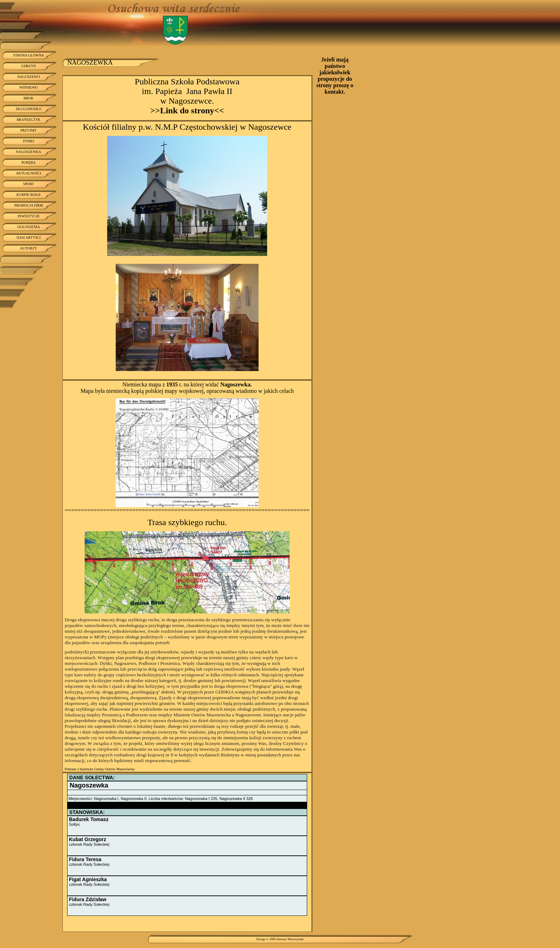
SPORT (29, 184)
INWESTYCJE (29, 216)
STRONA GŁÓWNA (29, 55)
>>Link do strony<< (187, 110)
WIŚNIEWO (29, 87)
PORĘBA (28, 162)
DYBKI (29, 141)
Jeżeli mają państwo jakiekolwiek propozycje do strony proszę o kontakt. (335, 76)
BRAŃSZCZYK (29, 120)
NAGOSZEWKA (29, 152)
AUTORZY (29, 248)
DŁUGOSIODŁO (29, 109)
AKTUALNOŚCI (28, 173)
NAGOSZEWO (28, 77)
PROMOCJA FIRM (29, 205)
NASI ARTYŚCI (28, 238)
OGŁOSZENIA (28, 227)
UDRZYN (29, 66)
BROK (29, 98)
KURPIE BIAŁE (29, 195)
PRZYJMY (29, 130)
